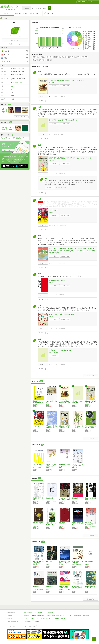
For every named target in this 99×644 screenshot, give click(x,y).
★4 (50, 174)
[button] (50, 8)
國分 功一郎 (36, 501)
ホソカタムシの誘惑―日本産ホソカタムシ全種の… (64, 403)
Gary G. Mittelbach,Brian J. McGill (78, 565)
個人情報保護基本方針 (38, 616)
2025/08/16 (62, 295)
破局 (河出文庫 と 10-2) (57, 280)
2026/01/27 (62, 97)
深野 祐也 (36, 57)
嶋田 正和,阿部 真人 (38, 468)
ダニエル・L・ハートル (64, 590)
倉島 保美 (63, 57)
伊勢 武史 (84, 57)
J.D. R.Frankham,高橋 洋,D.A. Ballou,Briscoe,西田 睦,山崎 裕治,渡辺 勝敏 (39, 590)
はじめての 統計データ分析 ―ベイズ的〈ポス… (64, 563)
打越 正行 (35, 565)
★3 (50, 97)
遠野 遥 (51, 283)
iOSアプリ (37, 622)
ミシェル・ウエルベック (52, 501)
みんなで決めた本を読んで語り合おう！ (13, 138)
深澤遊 (47, 565)
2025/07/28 (62, 329)
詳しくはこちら (8, 150)
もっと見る (75, 48)
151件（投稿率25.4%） (17, 83)
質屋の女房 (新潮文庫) (38, 523)
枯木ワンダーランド (51, 561)
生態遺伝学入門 (50, 586)
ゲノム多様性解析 (89, 561)
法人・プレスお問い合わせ (44, 619)
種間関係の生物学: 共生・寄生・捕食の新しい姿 (90, 588)
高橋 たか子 (62, 468)
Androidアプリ (28, 622)
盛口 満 (77, 57)
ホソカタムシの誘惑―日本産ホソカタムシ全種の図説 (67, 80)
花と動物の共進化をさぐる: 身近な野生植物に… (77, 588)
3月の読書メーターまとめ (15, 44)
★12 (50, 225)
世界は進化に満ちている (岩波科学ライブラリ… (38, 403)
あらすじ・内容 (65, 86)
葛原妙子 (61, 526)
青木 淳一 (49, 57)
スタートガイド (41, 613)
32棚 (12, 86)
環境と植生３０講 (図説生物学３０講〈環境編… (52, 427)
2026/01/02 (62, 174)
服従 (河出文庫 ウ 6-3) (51, 498)
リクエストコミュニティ (61, 619)
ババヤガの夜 (53, 210)
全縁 (39, 72)
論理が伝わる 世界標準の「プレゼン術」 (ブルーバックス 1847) (70, 158)
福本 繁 (49, 60)
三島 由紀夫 (88, 501)
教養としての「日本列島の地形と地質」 (62, 314)
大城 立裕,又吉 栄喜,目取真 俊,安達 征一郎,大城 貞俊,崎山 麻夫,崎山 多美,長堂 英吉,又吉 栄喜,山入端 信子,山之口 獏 (91, 526)
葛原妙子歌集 (62, 523)
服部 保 (71, 57)
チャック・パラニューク (65, 501)
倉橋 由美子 (49, 468)
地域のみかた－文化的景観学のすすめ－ (62, 350)
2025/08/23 (62, 263)
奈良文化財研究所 (54, 352)
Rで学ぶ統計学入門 (37, 464)
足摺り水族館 (75, 498)
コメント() (54, 97)
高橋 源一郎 (75, 468)
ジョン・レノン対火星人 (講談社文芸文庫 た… (77, 466)
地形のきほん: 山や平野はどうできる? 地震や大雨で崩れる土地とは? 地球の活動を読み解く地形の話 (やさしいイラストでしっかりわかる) (72, 250)
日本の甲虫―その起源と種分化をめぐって (63, 120)
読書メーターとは (29, 613)
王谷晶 (56, 57)
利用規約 (50, 613)
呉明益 (43, 57)
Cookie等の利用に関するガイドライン (57, 616)
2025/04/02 (62, 365)
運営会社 (26, 616)
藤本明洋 (87, 565)
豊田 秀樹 (61, 565)
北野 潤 (48, 590)
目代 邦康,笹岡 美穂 (39, 60)
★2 (50, 365)
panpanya (74, 501)
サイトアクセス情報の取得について (80, 616)
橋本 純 (51, 316)
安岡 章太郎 (36, 526)
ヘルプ (26, 619)
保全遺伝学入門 (37, 586)
